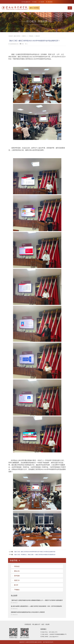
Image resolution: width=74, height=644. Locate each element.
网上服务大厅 (26, 2)
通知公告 (17, 571)
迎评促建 (17, 576)
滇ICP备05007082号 (48, 642)
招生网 (41, 2)
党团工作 (17, 580)
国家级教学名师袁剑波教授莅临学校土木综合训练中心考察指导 (28, 612)
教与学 (16, 585)
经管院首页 (28, 624)
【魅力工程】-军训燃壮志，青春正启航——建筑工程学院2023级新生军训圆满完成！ (35, 555)
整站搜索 (49, 2)
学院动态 (31, 36)
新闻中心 (24, 36)
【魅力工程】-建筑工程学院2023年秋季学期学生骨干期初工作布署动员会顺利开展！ (35, 552)
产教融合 (17, 590)
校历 (34, 2)
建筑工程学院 (17, 36)
